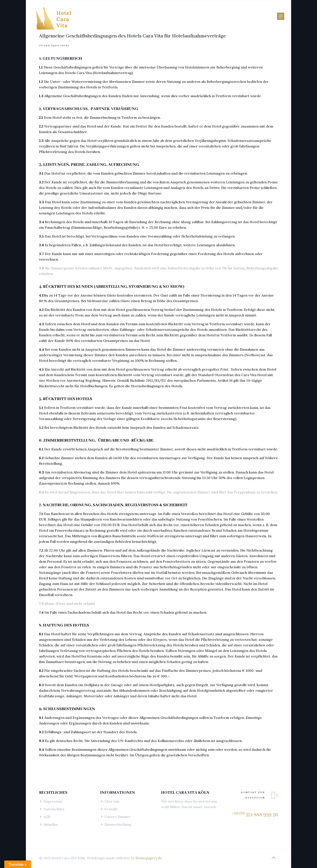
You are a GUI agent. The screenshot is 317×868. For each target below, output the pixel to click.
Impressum (53, 801)
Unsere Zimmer (117, 817)
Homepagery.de (149, 858)
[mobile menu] (281, 16)
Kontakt (111, 809)
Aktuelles (51, 824)
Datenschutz (54, 809)
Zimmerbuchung (118, 824)
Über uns (112, 801)
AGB (47, 817)
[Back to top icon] (273, 858)
